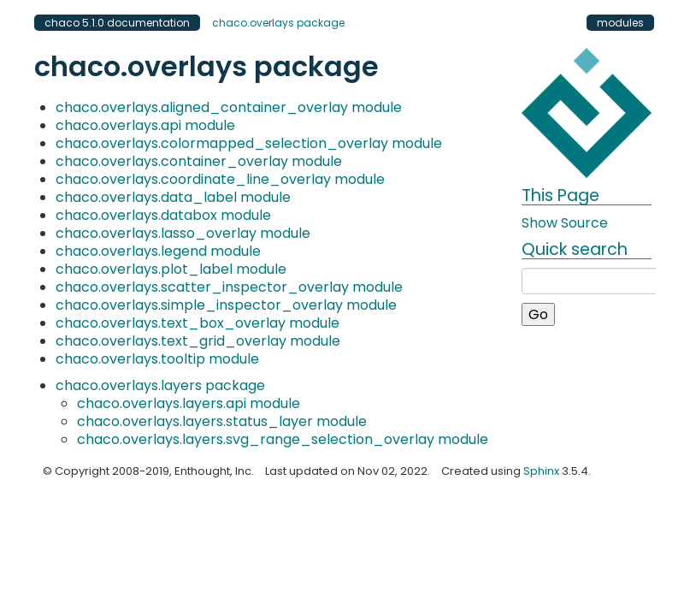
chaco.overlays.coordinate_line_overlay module (220, 179)
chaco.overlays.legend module (158, 251)
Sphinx (541, 471)
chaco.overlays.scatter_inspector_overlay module (229, 287)
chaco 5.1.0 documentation (117, 23)
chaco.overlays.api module (145, 125)
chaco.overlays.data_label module (173, 197)
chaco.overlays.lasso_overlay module (183, 233)
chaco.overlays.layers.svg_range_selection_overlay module (283, 439)
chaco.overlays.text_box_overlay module (198, 323)
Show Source (565, 223)
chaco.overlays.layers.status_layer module (222, 421)
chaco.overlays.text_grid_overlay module (198, 341)
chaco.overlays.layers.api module (189, 403)
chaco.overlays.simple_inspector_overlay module (226, 305)
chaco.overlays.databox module (163, 215)
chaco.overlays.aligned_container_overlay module (229, 107)
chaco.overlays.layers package (160, 385)
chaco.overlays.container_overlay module (199, 161)
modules (620, 23)
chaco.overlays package (278, 23)
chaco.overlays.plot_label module (171, 269)
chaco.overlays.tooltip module (157, 359)
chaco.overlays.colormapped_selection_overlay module (249, 143)
